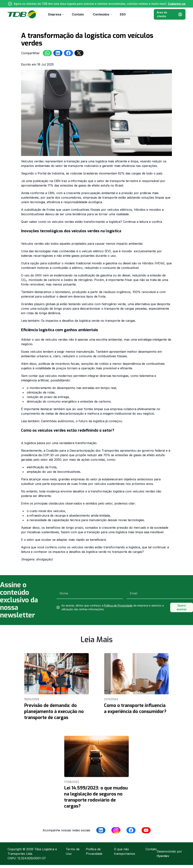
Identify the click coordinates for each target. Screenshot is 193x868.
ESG (123, 14)
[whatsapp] (47, 53)
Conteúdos (103, 14)
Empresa (56, 14)
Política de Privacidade (118, 605)
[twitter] (79, 53)
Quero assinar (182, 607)
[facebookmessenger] (68, 53)
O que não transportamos (125, 851)
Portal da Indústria (51, 173)
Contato (78, 14)
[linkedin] (58, 53)
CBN (57, 181)
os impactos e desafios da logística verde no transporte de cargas (95, 552)
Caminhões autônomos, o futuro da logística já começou (81, 421)
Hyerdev (163, 856)
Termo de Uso (73, 851)
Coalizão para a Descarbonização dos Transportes (83, 451)
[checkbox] (58, 607)
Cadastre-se (177, 4)
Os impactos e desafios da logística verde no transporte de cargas (88, 321)
